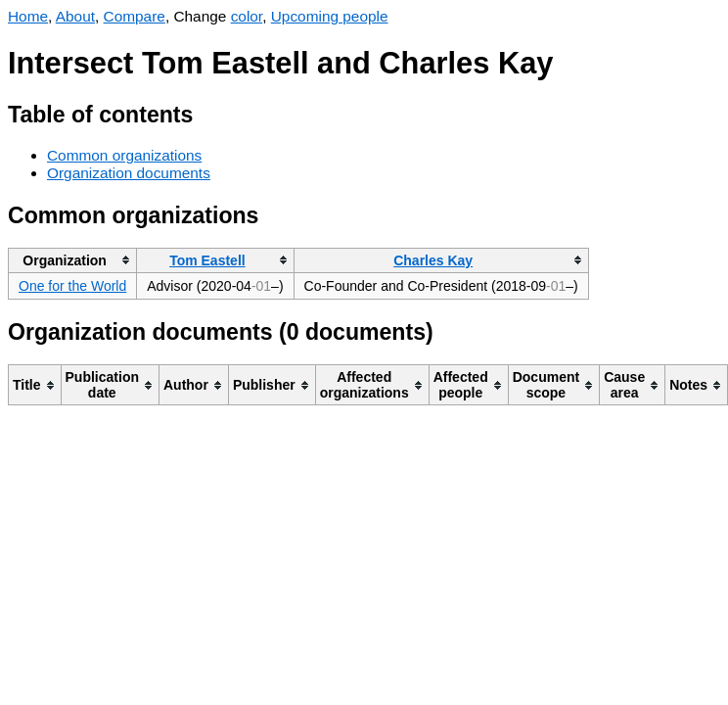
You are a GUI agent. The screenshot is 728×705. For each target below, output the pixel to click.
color (247, 16)
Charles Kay (433, 260)
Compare (135, 16)
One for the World (72, 286)
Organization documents (129, 173)
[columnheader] (73, 260)
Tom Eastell (207, 260)
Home (28, 16)
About (75, 16)
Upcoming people (330, 16)
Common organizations (124, 155)
